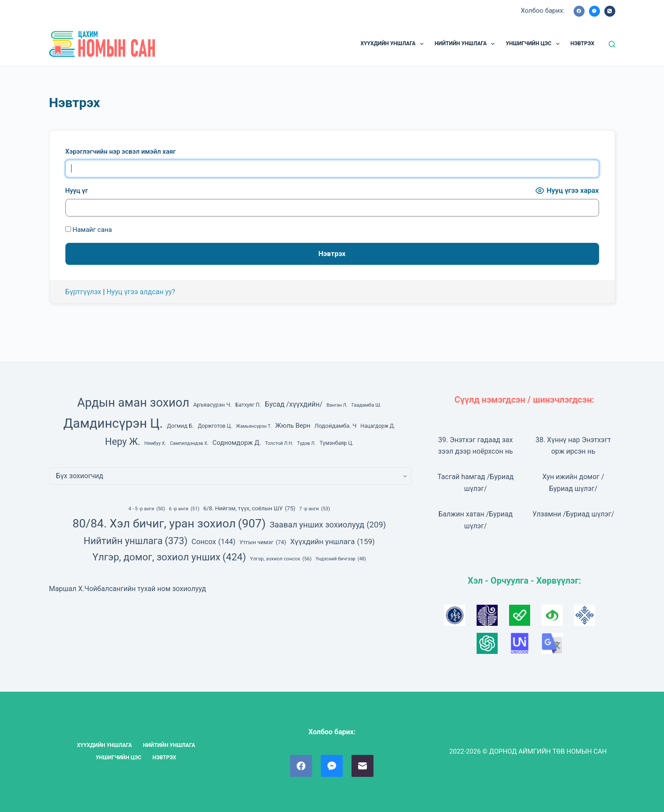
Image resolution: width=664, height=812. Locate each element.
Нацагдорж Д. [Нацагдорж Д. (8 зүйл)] (378, 426)
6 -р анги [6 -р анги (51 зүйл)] (184, 509)
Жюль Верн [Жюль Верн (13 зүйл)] (293, 426)
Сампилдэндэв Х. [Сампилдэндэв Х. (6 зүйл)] (189, 443)
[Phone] (610, 11)
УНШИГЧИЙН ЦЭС (534, 44)
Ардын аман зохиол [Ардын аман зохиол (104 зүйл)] (133, 403)
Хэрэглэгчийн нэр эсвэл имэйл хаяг (121, 152)
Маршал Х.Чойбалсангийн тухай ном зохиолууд (128, 589)
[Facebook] (579, 11)
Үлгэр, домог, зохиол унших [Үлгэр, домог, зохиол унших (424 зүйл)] (169, 557)
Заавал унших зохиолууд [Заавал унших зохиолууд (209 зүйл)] (328, 525)
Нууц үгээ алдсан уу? (141, 292)
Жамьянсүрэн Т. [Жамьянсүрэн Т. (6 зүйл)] (254, 426)
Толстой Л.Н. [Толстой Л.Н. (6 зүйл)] (279, 443)
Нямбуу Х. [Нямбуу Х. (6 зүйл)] (155, 443)
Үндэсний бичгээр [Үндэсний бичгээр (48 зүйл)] (341, 559)
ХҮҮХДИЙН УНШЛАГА (394, 44)
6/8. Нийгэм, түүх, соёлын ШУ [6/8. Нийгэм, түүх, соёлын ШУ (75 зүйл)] (249, 509)
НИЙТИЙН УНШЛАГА (466, 44)
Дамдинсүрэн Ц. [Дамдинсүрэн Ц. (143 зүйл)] (113, 423)
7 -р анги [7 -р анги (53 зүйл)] (315, 509)
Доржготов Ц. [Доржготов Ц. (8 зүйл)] (215, 426)
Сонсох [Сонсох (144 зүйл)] (213, 542)
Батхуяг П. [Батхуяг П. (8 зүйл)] (248, 405)
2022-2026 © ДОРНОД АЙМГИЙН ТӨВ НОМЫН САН (528, 751)
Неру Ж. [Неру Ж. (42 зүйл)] (122, 442)
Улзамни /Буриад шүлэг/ (573, 514)
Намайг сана (89, 230)
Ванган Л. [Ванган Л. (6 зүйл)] (337, 405)
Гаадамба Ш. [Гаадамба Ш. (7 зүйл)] (366, 405)
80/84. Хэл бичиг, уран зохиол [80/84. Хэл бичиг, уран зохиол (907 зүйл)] (169, 523)
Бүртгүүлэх (83, 292)
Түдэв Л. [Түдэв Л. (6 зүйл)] (306, 443)
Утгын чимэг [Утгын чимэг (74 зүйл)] (263, 542)
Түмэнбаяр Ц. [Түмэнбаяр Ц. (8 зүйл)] (336, 443)
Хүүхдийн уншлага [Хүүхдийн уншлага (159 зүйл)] (332, 541)
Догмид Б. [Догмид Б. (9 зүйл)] (180, 426)
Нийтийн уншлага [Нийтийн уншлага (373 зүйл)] (136, 541)
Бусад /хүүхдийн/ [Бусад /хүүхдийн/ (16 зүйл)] (294, 404)
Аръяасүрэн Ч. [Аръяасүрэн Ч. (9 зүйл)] (212, 405)
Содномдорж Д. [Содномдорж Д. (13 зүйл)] (237, 443)
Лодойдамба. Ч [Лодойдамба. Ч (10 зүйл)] (335, 426)
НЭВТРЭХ (582, 43)
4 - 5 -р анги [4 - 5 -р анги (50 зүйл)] (147, 509)
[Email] (363, 766)
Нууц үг (77, 191)
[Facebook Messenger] (594, 11)
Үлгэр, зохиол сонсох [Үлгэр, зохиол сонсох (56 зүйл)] (281, 559)
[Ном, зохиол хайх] (612, 44)
